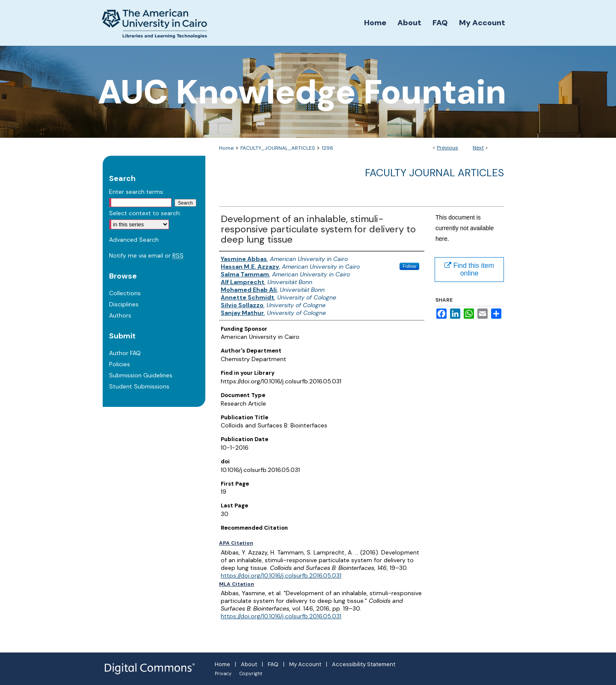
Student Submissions (139, 386)
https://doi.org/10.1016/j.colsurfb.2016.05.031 (281, 575)
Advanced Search (134, 240)
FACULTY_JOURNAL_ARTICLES (278, 148)
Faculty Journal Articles (434, 173)
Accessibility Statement (364, 664)
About (249, 664)
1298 (327, 148)
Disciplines (124, 304)
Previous (447, 148)
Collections (125, 293)
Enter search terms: (137, 192)
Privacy (223, 673)
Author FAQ (125, 353)
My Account (305, 664)
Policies (120, 364)
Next (478, 148)
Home (226, 148)
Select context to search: (145, 213)
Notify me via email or (146, 255)
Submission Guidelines (141, 375)
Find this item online (469, 269)
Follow (409, 266)
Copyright (251, 673)
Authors (120, 315)
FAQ (273, 664)
